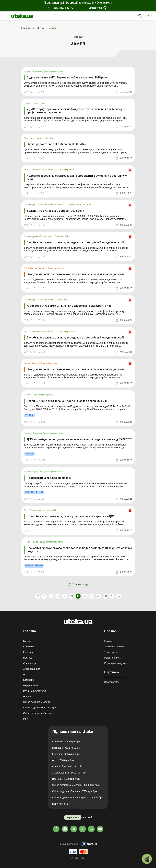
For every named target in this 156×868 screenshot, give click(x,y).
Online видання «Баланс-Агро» (39, 205)
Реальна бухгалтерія (35, 691)
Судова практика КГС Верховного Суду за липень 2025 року (67, 78)
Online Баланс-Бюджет (35, 268)
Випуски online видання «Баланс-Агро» (73, 205)
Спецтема (29, 647)
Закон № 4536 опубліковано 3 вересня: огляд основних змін (67, 401)
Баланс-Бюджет (32, 363)
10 (71, 596)
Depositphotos (112, 682)
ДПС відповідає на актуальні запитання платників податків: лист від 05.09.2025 (79, 440)
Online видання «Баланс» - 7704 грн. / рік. (75, 791)
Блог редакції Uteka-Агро (42, 138)
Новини (28, 71)
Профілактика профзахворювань (49, 478)
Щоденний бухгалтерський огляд (48, 71)
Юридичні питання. (50, 363)
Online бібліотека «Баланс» (38, 713)
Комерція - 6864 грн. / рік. (66, 754)
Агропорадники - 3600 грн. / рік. (69, 773)
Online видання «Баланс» (37, 702)
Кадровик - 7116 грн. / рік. (66, 748)
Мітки (26, 719)
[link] (78, 81)
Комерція (28, 652)
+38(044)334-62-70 (63, 8)
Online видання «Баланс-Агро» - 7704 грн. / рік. (78, 797)
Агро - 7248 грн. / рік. (64, 760)
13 (92, 596)
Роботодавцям (61, 300)
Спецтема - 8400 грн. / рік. (67, 742)
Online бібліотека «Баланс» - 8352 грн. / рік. (76, 785)
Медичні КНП (31, 685)
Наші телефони (113, 658)
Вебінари (28, 658)
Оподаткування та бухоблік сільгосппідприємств (52, 170)
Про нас (109, 641)
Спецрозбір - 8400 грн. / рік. (67, 766)
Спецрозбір (30, 663)
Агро (26, 138)
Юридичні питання (56, 268)
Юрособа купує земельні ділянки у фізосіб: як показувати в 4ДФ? (71, 306)
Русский (88, 817)
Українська (73, 817)
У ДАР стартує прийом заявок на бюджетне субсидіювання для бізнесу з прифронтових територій (76, 111)
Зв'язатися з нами (114, 647)
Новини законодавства (43, 395)
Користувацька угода (116, 663)
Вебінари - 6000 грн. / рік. (66, 779)
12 (85, 596)
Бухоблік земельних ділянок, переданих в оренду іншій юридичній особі (75, 243)
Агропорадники (32, 669)
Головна (28, 641)
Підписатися (94, 8)
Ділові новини (39, 103)
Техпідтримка (112, 652)
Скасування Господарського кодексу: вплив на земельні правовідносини (76, 274)
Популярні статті (61, 804)
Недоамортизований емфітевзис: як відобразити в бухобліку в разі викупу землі (77, 178)
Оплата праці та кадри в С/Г (43, 510)
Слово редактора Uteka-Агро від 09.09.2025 (56, 144)
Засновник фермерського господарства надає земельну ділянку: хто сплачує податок (79, 550)
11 (78, 596)
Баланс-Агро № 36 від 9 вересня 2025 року (55, 211)
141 (105, 596)
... (58, 596)
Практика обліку (62, 236)
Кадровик (28, 680)
